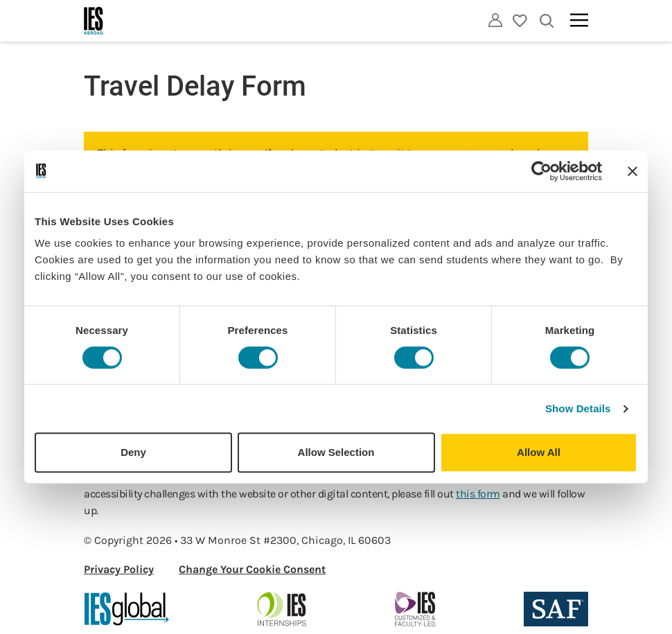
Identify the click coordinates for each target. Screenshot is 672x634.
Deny (133, 452)
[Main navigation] (579, 20)
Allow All (539, 452)
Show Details (578, 408)
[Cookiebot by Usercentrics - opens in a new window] (541, 171)
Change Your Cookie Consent (252, 569)
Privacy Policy (119, 569)
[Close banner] (633, 171)
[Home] (94, 21)
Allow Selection (336, 452)
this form (478, 494)
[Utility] (495, 20)
